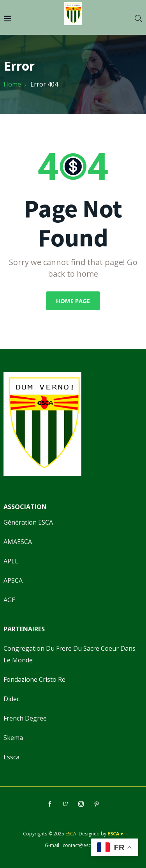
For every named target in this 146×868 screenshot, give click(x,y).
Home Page (73, 301)
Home (12, 84)
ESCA (71, 834)
